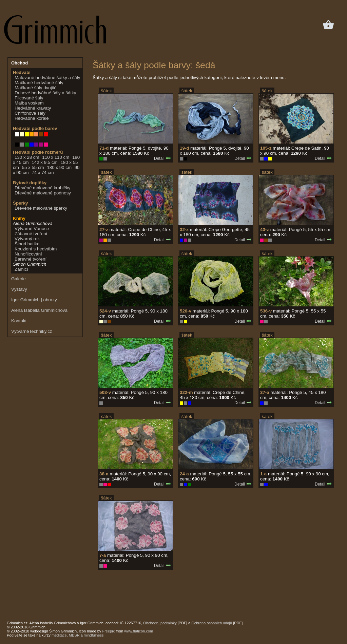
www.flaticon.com (139, 631)
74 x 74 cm (43, 173)
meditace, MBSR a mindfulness (78, 635)
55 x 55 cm (33, 167)
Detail (163, 158)
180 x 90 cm (59, 167)
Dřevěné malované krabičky (42, 188)
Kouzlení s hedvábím (36, 249)
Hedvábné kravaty (33, 108)
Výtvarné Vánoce (32, 229)
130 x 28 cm (27, 157)
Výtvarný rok (27, 239)
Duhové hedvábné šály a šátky (45, 93)
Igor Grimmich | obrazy (34, 300)
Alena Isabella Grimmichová (39, 310)
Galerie (18, 279)
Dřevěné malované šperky (41, 208)
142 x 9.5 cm (44, 162)
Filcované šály (29, 98)
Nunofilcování (28, 254)
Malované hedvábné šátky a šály (47, 78)
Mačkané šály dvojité (36, 88)
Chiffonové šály (30, 113)
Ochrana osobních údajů (212, 623)
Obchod (20, 63)
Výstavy (19, 289)
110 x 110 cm (56, 157)
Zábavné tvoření (31, 234)
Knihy (19, 218)
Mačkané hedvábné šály (39, 83)
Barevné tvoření (31, 259)
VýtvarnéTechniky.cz (32, 331)
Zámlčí (21, 269)
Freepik (108, 631)
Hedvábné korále (32, 118)
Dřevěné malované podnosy (43, 193)
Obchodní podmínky (160, 623)
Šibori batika (27, 244)
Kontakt (19, 321)
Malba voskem (29, 103)
